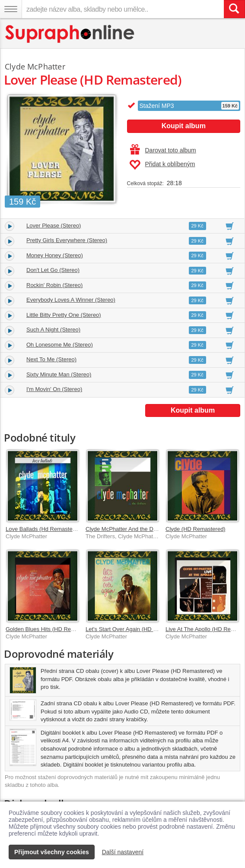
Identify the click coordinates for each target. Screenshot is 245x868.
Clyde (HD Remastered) (196, 529)
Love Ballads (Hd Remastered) (44, 529)
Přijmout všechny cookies (52, 852)
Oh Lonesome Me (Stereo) (60, 345)
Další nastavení (123, 852)
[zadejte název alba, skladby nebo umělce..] (123, 9)
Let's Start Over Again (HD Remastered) (136, 629)
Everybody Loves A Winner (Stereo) (71, 300)
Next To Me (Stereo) (51, 359)
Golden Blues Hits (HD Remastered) (51, 629)
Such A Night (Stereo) (53, 330)
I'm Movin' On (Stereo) (54, 389)
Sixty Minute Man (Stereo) (59, 374)
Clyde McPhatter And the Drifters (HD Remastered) (149, 529)
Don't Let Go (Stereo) (53, 270)
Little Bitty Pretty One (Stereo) (64, 315)
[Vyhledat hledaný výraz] (234, 9)
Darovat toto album (163, 150)
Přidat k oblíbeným (162, 165)
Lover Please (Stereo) (54, 226)
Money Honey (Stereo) (55, 255)
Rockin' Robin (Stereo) (54, 285)
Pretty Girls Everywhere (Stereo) (67, 240)
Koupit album (184, 126)
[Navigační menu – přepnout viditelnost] (11, 9)
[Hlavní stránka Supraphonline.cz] (70, 34)
